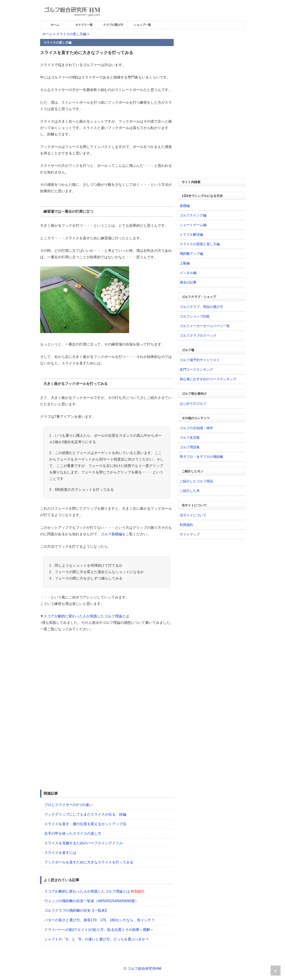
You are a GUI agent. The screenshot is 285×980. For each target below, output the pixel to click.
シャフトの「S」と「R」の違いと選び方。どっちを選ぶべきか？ (97, 939)
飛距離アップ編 (191, 254)
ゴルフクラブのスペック (198, 335)
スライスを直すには (60, 853)
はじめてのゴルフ (193, 403)
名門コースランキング (196, 369)
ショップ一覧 (142, 25)
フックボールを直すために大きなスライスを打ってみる (89, 862)
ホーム (55, 25)
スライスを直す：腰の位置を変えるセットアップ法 (85, 824)
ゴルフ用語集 (190, 447)
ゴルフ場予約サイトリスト (200, 360)
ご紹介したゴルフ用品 (196, 481)
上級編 (185, 263)
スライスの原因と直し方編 (200, 244)
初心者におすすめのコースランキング (208, 379)
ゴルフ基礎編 (111, 534)
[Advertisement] (77, 669)
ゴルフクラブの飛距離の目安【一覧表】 (76, 910)
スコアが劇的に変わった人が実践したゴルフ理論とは (86, 616)
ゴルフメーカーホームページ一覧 (205, 326)
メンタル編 (188, 273)
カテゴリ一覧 (84, 25)
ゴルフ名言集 (190, 437)
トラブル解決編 (191, 234)
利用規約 (186, 525)
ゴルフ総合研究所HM (144, 969)
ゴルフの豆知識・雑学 (196, 428)
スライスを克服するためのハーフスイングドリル (83, 843)
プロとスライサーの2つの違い (68, 805)
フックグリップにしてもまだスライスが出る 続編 (85, 814)
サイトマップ (190, 534)
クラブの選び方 (113, 25)
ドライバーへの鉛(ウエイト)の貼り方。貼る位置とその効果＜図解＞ (99, 930)
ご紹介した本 (190, 491)
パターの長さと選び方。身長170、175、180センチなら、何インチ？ (100, 920)
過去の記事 (188, 282)
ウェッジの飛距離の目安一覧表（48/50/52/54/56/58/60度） (91, 901)
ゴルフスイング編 (193, 215)
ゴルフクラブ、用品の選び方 (201, 307)
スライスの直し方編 (71, 34)
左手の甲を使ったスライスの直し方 (73, 834)
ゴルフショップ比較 (195, 316)
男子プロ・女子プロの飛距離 (201, 457)
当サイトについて (193, 515)
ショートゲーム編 (193, 225)
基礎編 (185, 206)
